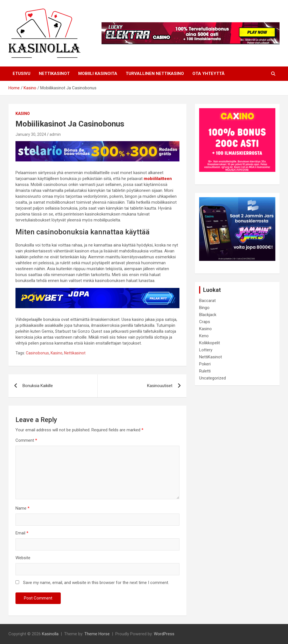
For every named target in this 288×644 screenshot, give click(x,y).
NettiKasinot (211, 357)
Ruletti (205, 371)
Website (23, 558)
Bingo (204, 308)
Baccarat (207, 301)
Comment (26, 440)
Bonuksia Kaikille (38, 386)
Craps (205, 322)
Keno (204, 336)
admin (55, 134)
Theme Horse (97, 634)
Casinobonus (37, 353)
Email (22, 533)
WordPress (164, 634)
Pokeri (205, 364)
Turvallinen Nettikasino (155, 74)
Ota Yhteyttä (208, 74)
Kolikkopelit (210, 343)
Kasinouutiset (160, 386)
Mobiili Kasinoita (98, 74)
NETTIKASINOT (54, 74)
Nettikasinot (75, 353)
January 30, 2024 (31, 134)
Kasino (23, 114)
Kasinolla (50, 634)
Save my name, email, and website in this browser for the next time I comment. (96, 583)
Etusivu (22, 74)
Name (22, 508)
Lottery (206, 350)
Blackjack (208, 315)
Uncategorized (212, 378)
